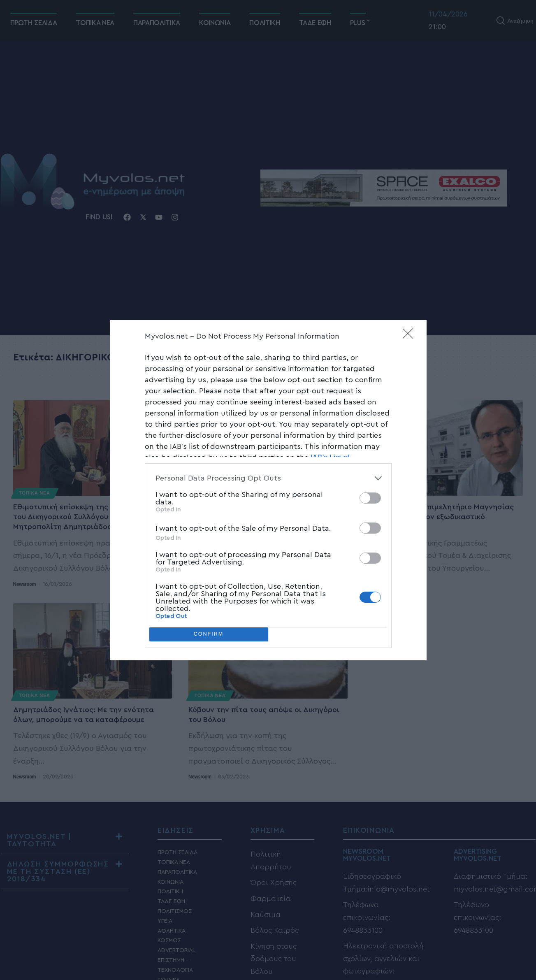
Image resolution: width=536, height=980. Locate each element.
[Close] (411, 336)
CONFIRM (209, 634)
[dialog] (268, 490)
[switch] (370, 498)
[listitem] (268, 478)
